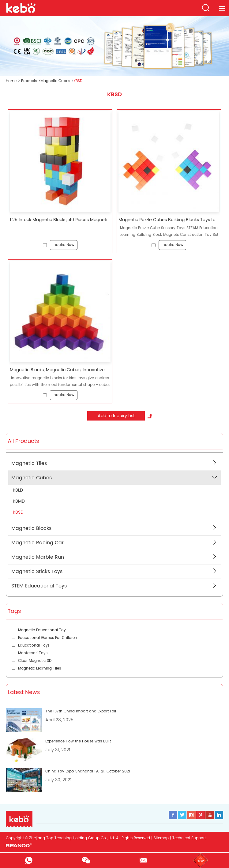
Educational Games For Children (48, 638)
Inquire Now (64, 245)
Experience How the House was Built (78, 741)
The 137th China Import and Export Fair (81, 711)
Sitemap (161, 838)
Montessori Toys (33, 653)
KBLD (18, 490)
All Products (23, 441)
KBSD (78, 81)
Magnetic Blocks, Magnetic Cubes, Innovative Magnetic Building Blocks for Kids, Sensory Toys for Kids (60, 370)
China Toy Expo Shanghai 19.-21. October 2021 (88, 771)
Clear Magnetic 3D (35, 661)
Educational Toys (34, 645)
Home (11, 81)
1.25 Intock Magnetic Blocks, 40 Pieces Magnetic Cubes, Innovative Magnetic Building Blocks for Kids (60, 220)
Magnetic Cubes (55, 81)
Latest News (24, 692)
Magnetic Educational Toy (42, 630)
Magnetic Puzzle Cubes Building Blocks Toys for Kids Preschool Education (169, 220)
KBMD (19, 501)
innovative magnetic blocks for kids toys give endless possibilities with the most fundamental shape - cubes (60, 381)
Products (29, 81)
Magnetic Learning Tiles (39, 668)
